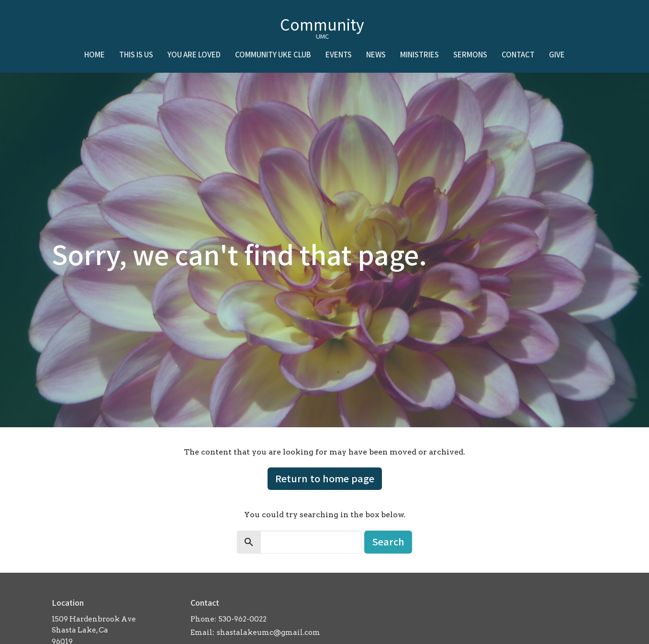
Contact (518, 54)
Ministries (420, 54)
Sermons (470, 54)
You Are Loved (194, 54)
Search (388, 541)
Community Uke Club (273, 54)
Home (95, 54)
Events (339, 54)
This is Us (136, 54)
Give (557, 54)
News (376, 54)
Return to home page (325, 478)
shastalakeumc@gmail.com (269, 633)
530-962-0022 (243, 619)
